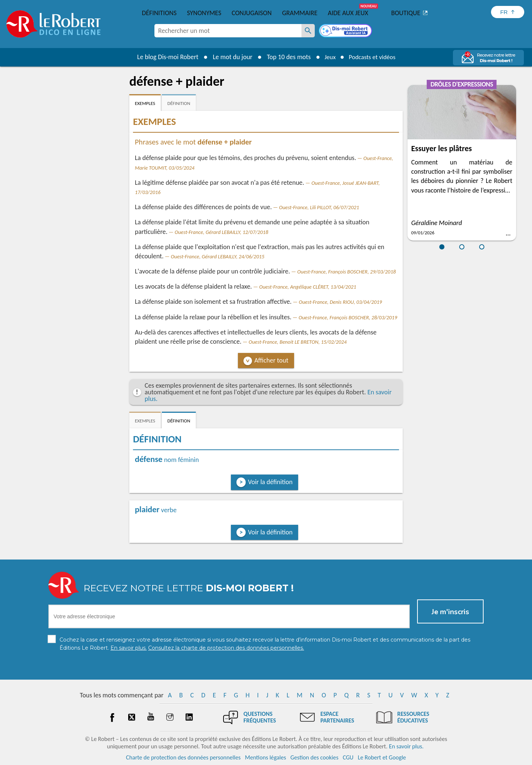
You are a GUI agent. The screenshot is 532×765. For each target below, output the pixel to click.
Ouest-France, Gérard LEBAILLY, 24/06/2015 (217, 256)
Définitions (159, 13)
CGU (348, 757)
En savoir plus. (406, 746)
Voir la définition (270, 482)
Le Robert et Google (382, 757)
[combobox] (228, 31)
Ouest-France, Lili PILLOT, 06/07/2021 (319, 207)
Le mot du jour (230, 57)
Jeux (328, 57)
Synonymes (204, 13)
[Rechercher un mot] (308, 31)
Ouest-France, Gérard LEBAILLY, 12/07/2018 (221, 232)
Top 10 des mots (286, 57)
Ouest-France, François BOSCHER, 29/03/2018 (347, 272)
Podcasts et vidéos (373, 57)
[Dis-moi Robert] (346, 31)
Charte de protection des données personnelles (183, 757)
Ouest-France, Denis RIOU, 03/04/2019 (340, 302)
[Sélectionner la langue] (508, 12)
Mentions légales (265, 757)
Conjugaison (252, 13)
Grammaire (300, 13)
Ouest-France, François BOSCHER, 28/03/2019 (348, 317)
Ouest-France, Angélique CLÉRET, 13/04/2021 (308, 287)
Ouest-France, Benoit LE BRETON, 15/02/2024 (298, 342)
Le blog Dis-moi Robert (165, 57)
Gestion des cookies (314, 757)
